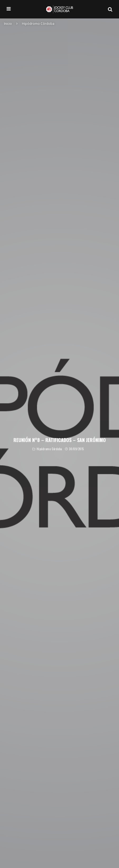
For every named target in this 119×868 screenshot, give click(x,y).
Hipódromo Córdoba (49, 449)
